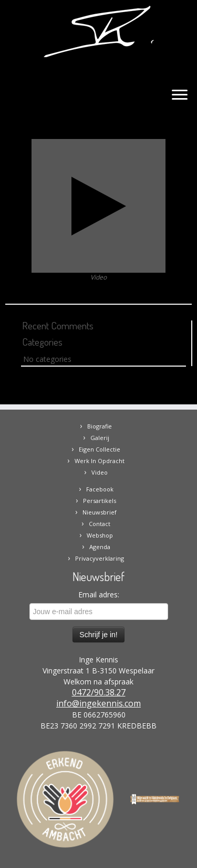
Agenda (100, 547)
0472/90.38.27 (99, 692)
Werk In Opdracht (100, 461)
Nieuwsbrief (100, 512)
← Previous (25, 133)
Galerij (100, 438)
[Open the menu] (180, 95)
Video (100, 472)
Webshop (100, 535)
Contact (100, 524)
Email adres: (99, 594)
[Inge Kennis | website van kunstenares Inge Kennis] (98, 31)
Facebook (100, 489)
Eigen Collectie (100, 449)
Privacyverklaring (100, 558)
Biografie (100, 426)
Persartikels (100, 501)
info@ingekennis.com (98, 703)
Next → (179, 133)
